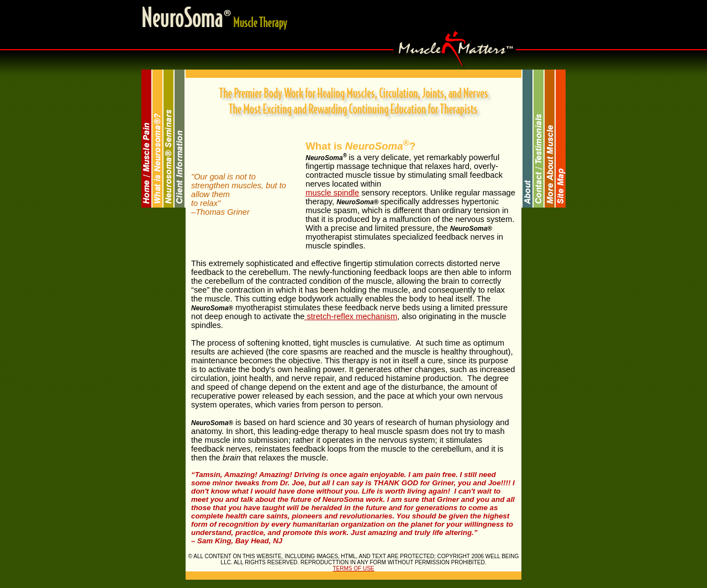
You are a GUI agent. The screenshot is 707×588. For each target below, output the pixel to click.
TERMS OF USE (353, 568)
